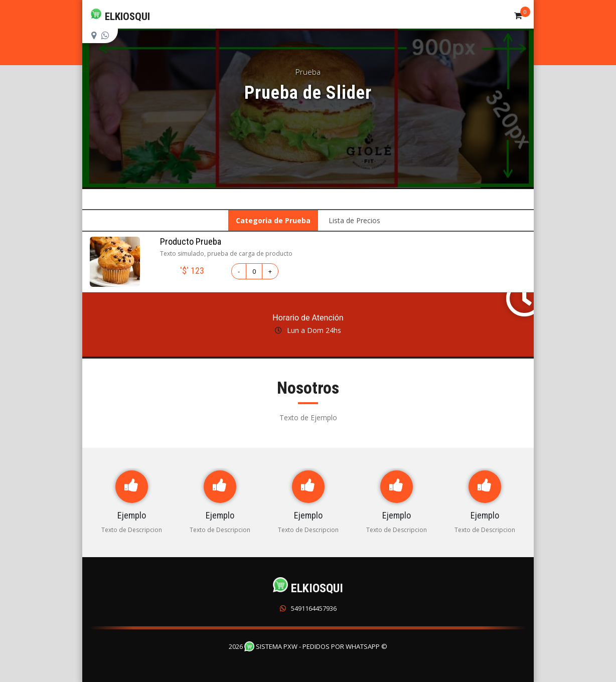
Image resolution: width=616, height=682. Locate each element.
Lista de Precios (354, 220)
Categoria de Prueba (273, 220)
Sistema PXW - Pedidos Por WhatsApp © (316, 646)
